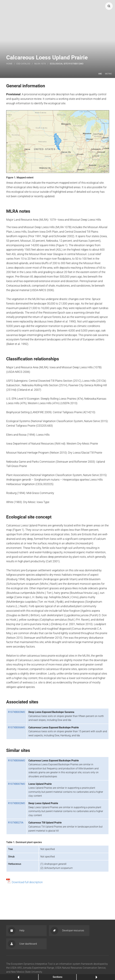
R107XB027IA (16, 823)
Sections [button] (57, 977)
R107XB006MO (17, 727)
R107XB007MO (17, 784)
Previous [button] (19, 977)
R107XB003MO (17, 712)
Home (9, 64)
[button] (109, 6)
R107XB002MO (17, 803)
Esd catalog (23, 64)
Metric (108, 74)
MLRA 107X (40, 64)
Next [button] (96, 977)
